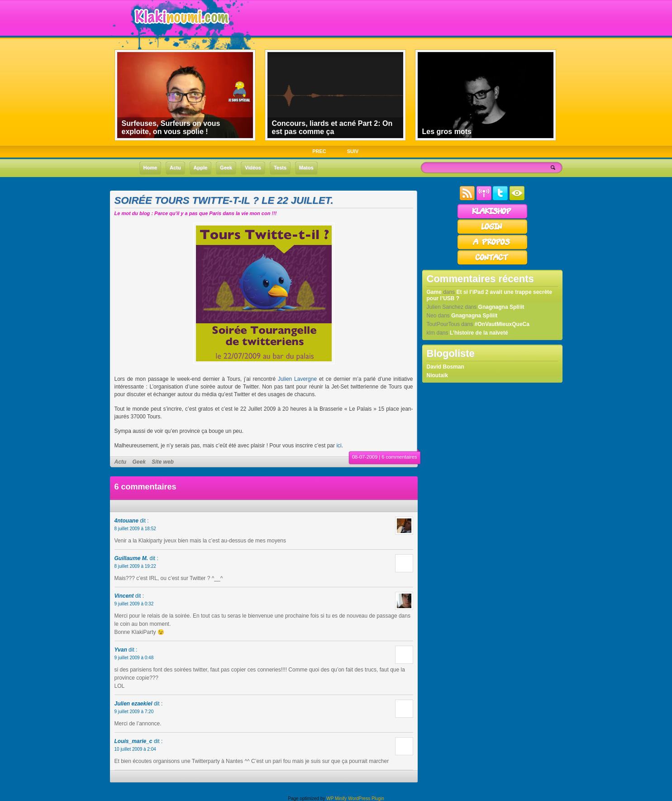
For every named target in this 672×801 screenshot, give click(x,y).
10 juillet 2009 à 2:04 (135, 749)
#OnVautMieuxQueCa (502, 324)
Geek (139, 462)
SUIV (353, 151)
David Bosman (446, 367)
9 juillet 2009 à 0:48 (134, 658)
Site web (163, 462)
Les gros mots (447, 132)
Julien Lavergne (297, 379)
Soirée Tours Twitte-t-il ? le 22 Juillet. (224, 200)
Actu (121, 462)
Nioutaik (437, 375)
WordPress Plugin (366, 799)
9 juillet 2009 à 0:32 (134, 604)
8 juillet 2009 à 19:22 (135, 566)
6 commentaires (399, 457)
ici (339, 446)
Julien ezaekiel (133, 704)
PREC (319, 151)
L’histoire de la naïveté (479, 333)
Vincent (124, 596)
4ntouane (126, 521)
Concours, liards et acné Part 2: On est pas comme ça (332, 127)
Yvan (121, 650)
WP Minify (336, 799)
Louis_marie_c (133, 741)
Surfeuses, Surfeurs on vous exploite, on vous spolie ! (171, 127)
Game (434, 292)
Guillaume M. (131, 558)
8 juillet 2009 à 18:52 (135, 529)
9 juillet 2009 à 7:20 (134, 712)
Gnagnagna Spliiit (501, 307)
